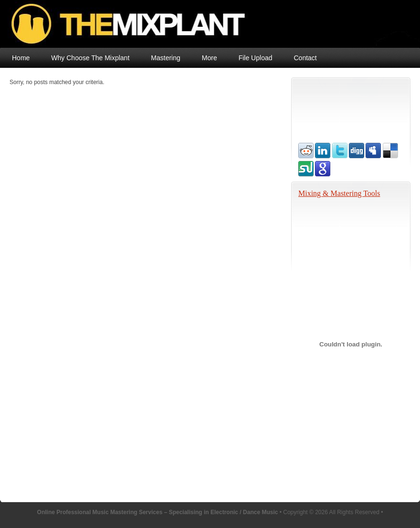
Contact (305, 58)
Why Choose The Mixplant (90, 58)
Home (21, 58)
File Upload (256, 58)
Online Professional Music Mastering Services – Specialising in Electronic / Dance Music (194, 24)
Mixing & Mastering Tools (339, 193)
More (210, 58)
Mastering (165, 58)
